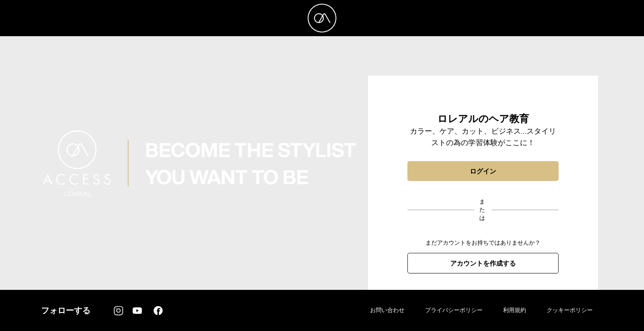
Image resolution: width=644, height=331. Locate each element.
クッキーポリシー (570, 310)
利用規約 (515, 310)
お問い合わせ (387, 310)
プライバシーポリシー (454, 310)
